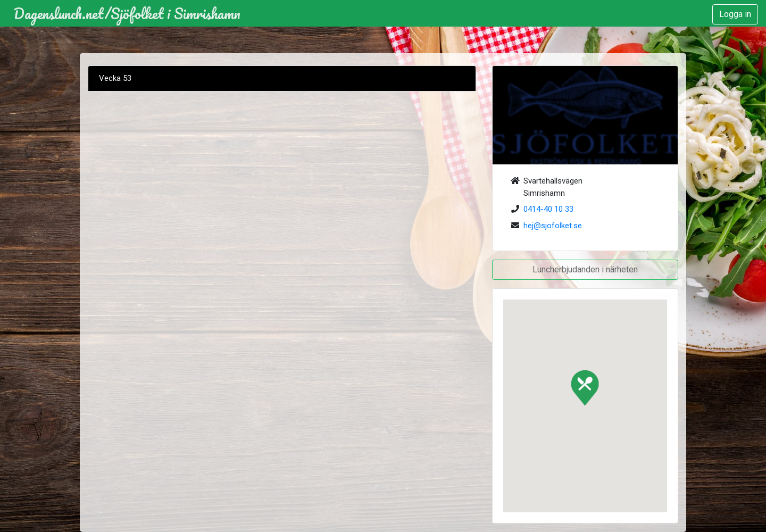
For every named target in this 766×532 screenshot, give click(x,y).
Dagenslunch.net (59, 13)
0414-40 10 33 (548, 209)
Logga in (735, 14)
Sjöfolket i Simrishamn (176, 13)
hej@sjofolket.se (553, 226)
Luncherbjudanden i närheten (585, 269)
